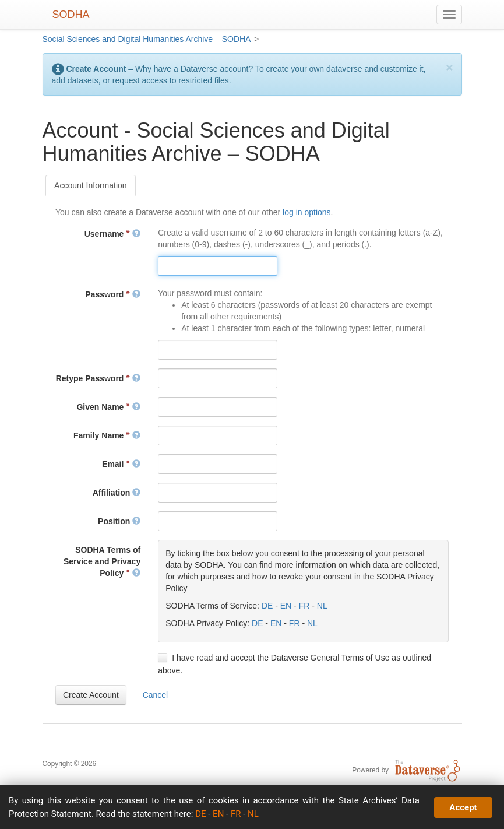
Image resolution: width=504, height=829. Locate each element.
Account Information (91, 185)
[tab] (91, 185)
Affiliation (117, 493)
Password (113, 294)
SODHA (71, 15)
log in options (307, 212)
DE (267, 606)
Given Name (108, 407)
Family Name (107, 435)
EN (286, 606)
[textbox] (218, 266)
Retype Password (98, 378)
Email (121, 464)
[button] (91, 695)
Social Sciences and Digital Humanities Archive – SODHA (147, 39)
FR (304, 606)
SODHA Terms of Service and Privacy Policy (102, 561)
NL (322, 606)
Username (112, 234)
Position (119, 521)
